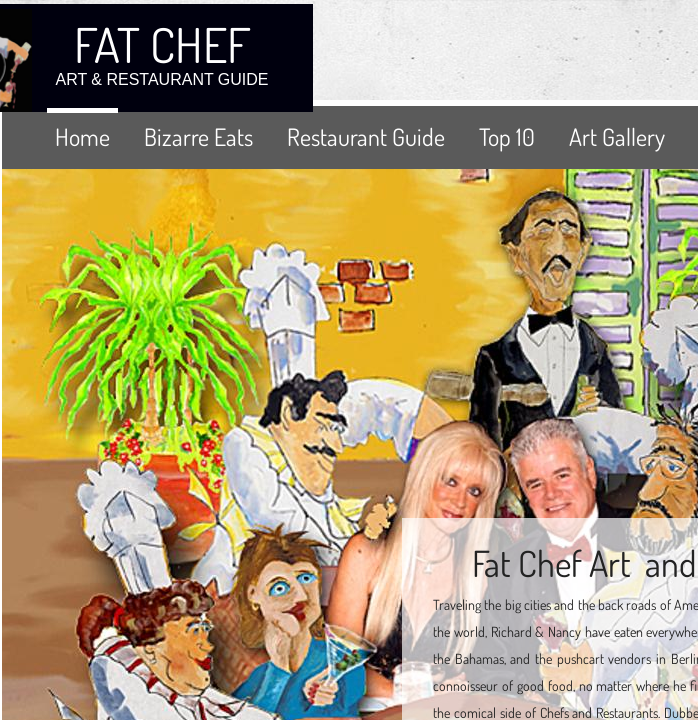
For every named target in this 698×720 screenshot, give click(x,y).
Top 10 (507, 136)
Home (82, 136)
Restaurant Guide (366, 136)
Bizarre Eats (198, 136)
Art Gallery (617, 136)
